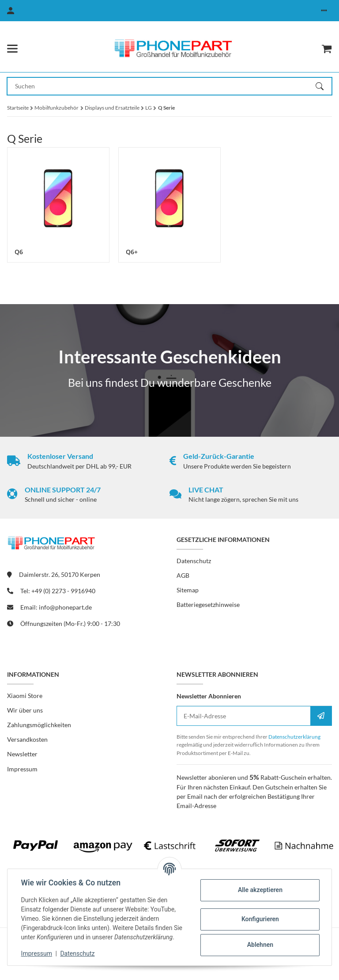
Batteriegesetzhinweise (208, 604)
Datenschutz (78, 953)
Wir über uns (25, 710)
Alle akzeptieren (259, 890)
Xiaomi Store (25, 696)
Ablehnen (259, 945)
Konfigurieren (259, 919)
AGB (183, 575)
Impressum (37, 953)
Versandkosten (27, 739)
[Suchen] (324, 86)
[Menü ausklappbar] (12, 49)
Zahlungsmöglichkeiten (39, 725)
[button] (324, 11)
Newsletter (22, 754)
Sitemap (188, 590)
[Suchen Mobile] (162, 86)
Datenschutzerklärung (294, 737)
